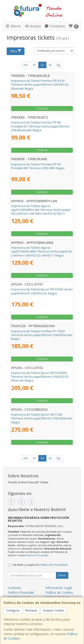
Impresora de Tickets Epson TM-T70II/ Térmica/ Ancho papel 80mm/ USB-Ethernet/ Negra (42, 418)
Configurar (13, 610)
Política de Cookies (59, 592)
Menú (13, 26)
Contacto (55, 26)
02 (42, 65)
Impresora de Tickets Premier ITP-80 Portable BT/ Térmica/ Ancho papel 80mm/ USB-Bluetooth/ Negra (41, 126)
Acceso (33, 26)
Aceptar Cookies (54, 610)
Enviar (62, 575)
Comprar (42, 108)
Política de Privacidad (37, 555)
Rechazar (31, 610)
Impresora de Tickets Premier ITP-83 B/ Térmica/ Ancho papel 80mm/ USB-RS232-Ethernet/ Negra (40, 85)
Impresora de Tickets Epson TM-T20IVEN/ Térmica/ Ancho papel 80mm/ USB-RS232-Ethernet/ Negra (40, 377)
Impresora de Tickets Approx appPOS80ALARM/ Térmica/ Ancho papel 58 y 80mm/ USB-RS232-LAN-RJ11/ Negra (41, 251)
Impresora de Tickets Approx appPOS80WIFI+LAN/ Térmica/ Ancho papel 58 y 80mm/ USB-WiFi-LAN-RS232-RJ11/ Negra (41, 212)
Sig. (59, 65)
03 (50, 65)
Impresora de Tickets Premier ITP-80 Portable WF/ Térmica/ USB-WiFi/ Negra (38, 166)
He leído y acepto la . (40, 565)
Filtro (16, 51)
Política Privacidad (21, 592)
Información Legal (59, 588)
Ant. (26, 65)
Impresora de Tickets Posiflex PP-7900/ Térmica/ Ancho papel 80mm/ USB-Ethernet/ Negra (42, 335)
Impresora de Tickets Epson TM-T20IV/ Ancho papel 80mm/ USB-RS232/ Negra (42, 291)
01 (34, 65)
